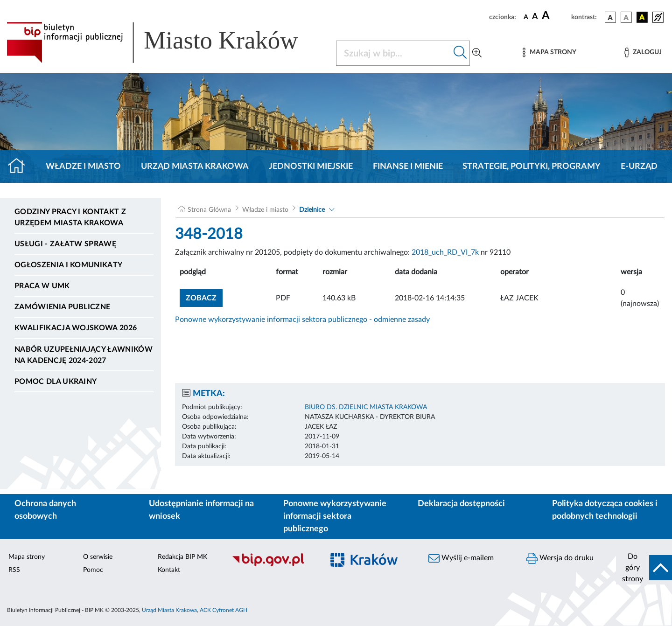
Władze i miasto (83, 167)
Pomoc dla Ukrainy (56, 382)
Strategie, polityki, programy (532, 167)
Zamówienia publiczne (62, 307)
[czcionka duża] (555, 16)
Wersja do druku (560, 558)
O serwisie (98, 557)
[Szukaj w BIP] (394, 53)
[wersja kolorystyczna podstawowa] (610, 17)
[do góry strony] (644, 568)
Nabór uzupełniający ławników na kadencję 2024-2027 (84, 355)
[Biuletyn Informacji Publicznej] (273, 565)
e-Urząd (639, 167)
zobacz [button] (204, 297)
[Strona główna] (20, 167)
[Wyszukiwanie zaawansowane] (477, 53)
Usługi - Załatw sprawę (65, 244)
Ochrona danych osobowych (45, 510)
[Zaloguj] (643, 52)
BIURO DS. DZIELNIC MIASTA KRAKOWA (366, 407)
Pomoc (93, 570)
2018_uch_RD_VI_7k (445, 252)
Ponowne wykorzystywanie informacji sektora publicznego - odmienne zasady (302, 320)
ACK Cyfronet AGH (224, 610)
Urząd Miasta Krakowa (195, 167)
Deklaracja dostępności (461, 504)
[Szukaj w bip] (460, 53)
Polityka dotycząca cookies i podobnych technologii (605, 510)
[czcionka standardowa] (526, 17)
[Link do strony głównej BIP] (166, 42)
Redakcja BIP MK (182, 557)
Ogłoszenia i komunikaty (68, 265)
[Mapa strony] (549, 52)
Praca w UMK (42, 286)
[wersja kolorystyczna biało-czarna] (626, 17)
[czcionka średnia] (535, 17)
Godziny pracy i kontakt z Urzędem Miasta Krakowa (70, 217)
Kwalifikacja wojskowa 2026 (76, 328)
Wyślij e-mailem (461, 558)
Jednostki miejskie (311, 167)
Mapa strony (27, 557)
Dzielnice (312, 210)
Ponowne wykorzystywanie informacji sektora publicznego (335, 516)
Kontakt (169, 570)
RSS (14, 570)
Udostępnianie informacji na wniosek (201, 510)
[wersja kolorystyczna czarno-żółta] (642, 17)
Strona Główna (209, 210)
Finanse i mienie (408, 167)
